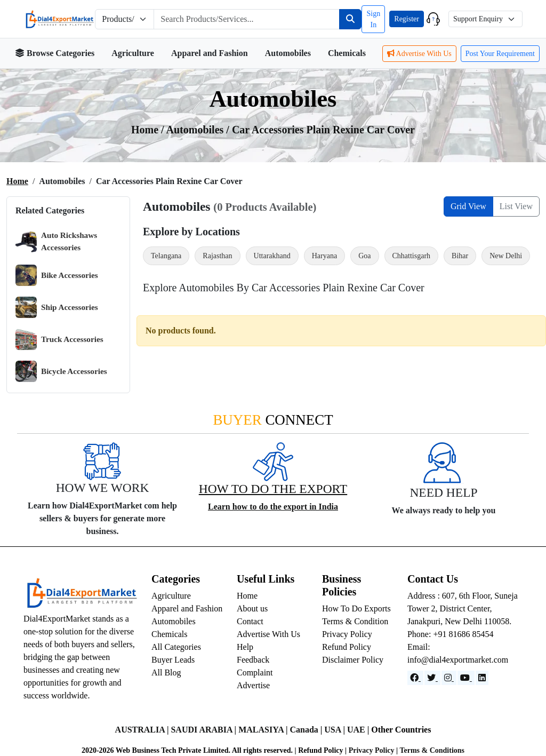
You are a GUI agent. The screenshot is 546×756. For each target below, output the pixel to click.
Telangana (166, 256)
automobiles (196, 130)
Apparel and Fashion (210, 53)
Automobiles (288, 53)
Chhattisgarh (412, 256)
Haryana (324, 256)
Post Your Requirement (500, 54)
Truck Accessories (59, 339)
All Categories (176, 647)
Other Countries (401, 730)
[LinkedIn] (482, 678)
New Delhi (506, 256)
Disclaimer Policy (353, 660)
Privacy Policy (347, 634)
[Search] (350, 19)
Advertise (253, 685)
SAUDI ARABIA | (204, 730)
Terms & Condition (355, 621)
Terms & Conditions (432, 750)
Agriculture (133, 53)
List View (516, 206)
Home (17, 181)
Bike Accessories (57, 275)
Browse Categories (55, 53)
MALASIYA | (264, 730)
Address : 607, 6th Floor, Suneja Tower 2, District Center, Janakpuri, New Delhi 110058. (463, 608)
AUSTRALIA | (143, 730)
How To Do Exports (356, 608)
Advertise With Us (419, 54)
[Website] (432, 678)
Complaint (255, 673)
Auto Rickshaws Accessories (56, 241)
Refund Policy (347, 647)
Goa (364, 256)
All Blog (166, 673)
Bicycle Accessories (61, 371)
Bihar (460, 256)
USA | (336, 730)
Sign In (373, 19)
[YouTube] (466, 678)
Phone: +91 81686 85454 (450, 634)
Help (245, 647)
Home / (149, 130)
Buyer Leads (173, 660)
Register (407, 19)
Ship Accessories (57, 307)
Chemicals (347, 53)
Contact (250, 621)
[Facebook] (415, 678)
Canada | (307, 730)
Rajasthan (217, 256)
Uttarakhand (272, 256)
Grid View (468, 206)
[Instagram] (449, 678)
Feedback (253, 660)
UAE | (359, 730)
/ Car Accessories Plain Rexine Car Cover (320, 130)
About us (252, 608)
